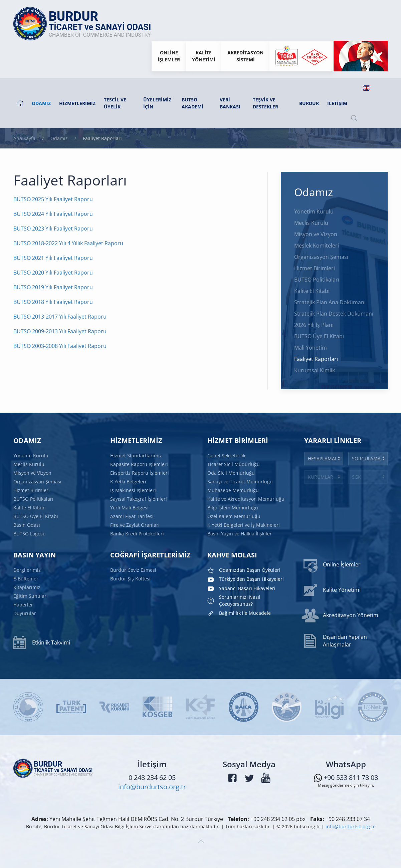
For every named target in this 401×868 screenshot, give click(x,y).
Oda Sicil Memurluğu (232, 473)
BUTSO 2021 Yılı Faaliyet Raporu (53, 258)
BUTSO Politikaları (317, 280)
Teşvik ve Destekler (265, 103)
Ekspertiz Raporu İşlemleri (140, 473)
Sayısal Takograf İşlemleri (139, 498)
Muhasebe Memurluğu (234, 490)
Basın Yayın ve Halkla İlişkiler (240, 532)
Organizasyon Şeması (321, 257)
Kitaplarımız (28, 587)
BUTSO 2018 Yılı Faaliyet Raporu (53, 302)
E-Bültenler (27, 579)
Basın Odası (28, 524)
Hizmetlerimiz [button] (77, 103)
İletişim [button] (337, 103)
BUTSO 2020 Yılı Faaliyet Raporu (53, 273)
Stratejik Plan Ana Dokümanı (330, 302)
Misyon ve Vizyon (316, 234)
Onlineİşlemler (169, 56)
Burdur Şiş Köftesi (131, 578)
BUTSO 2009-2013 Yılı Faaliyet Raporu (60, 331)
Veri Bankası (230, 103)
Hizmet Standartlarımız (137, 457)
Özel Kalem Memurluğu (234, 515)
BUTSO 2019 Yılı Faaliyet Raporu (53, 287)
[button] (354, 118)
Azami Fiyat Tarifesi (133, 515)
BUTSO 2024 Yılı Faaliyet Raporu (53, 214)
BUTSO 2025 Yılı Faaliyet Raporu (53, 199)
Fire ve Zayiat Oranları (136, 524)
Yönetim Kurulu (314, 211)
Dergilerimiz (28, 570)
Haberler (24, 604)
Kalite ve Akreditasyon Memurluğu (246, 498)
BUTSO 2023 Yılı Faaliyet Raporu (53, 229)
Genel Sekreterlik (227, 457)
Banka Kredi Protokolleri (138, 532)
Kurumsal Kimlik (315, 370)
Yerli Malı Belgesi (130, 507)
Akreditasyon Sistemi (245, 56)
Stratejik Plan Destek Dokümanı (334, 314)
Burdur (309, 103)
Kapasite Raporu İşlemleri (140, 465)
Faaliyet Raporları (316, 359)
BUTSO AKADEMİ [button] (192, 103)
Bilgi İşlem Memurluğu (233, 507)
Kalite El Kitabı (312, 291)
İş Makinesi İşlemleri (134, 490)
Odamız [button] (41, 103)
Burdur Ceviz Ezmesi (134, 570)
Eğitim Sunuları (31, 595)
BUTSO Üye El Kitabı (319, 336)
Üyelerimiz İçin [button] (157, 103)
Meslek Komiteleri (317, 246)
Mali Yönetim (311, 348)
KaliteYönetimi (204, 56)
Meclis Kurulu (311, 223)
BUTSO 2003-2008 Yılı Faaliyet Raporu (60, 346)
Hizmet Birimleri (315, 268)
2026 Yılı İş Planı (314, 325)
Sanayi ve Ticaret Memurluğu (240, 482)
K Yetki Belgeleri (129, 482)
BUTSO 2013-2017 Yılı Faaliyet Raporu (60, 317)
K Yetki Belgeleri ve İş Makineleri (244, 524)
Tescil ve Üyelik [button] (115, 103)
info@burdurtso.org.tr (152, 788)
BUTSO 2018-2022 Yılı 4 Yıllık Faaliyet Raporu (68, 243)
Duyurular (26, 612)
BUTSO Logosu (30, 532)
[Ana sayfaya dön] (86, 24)
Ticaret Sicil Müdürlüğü (234, 465)
